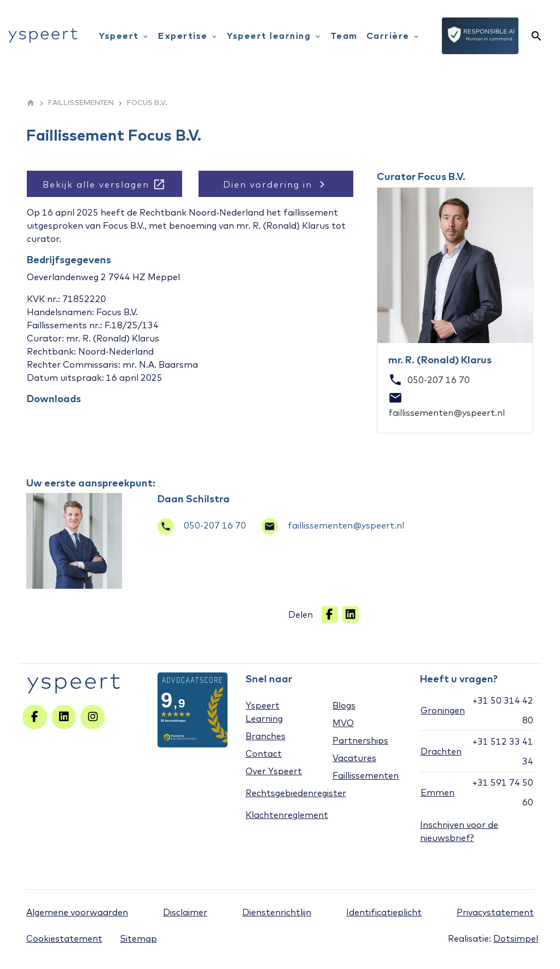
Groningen (443, 710)
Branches (266, 736)
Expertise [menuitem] (188, 36)
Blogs (344, 705)
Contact (264, 753)
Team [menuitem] (344, 36)
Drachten (441, 751)
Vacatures (354, 758)
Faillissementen (366, 775)
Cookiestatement (64, 938)
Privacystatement (495, 912)
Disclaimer (185, 912)
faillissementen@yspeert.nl (333, 525)
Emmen (437, 792)
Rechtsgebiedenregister (296, 793)
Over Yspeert (274, 771)
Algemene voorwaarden (77, 912)
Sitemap (138, 938)
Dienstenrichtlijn (277, 912)
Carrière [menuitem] (393, 36)
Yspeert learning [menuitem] (274, 36)
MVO (343, 723)
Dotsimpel (516, 938)
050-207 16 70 (202, 525)
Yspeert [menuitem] (124, 36)
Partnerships (360, 740)
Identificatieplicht (384, 912)
